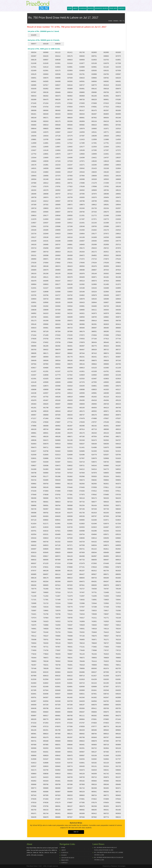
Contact (122, 8)
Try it (76, 832)
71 (124, 21)
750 (120, 21)
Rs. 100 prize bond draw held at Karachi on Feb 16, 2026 (109, 859)
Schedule (83, 8)
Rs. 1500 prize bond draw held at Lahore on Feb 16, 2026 (109, 854)
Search (91, 8)
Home (70, 8)
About (75, 8)
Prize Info (113, 8)
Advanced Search (101, 8)
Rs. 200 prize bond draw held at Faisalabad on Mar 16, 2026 (105, 849)
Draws (116, 21)
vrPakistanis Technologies (118, 866)
